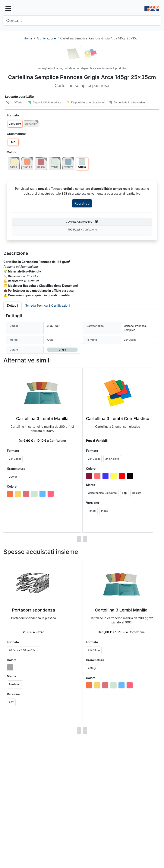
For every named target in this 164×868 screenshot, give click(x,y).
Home (28, 38)
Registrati (82, 203)
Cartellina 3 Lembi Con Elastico (118, 419)
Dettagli (12, 305)
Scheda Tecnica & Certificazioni (48, 305)
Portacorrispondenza (34, 610)
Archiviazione (46, 38)
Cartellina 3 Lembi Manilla (42, 419)
